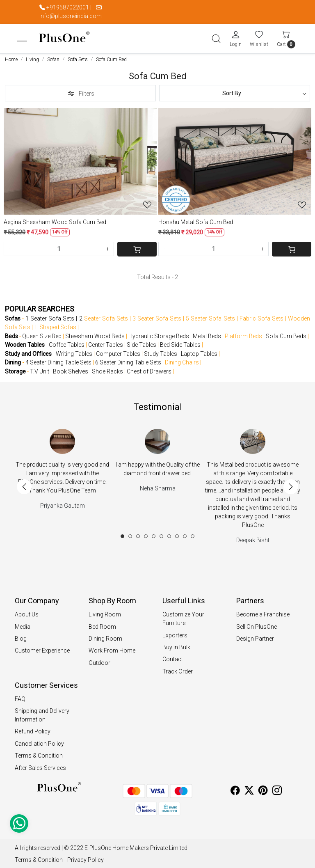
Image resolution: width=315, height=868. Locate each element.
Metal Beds (207, 333)
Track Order (178, 669)
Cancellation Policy (39, 741)
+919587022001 (68, 7)
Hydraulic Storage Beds (159, 333)
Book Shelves (71, 369)
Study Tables (161, 351)
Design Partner (255, 636)
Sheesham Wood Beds (95, 333)
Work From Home (112, 648)
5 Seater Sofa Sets (210, 316)
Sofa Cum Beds (286, 333)
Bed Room (102, 624)
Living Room (105, 611)
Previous (24, 484)
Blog (21, 636)
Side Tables (142, 342)
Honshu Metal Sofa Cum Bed (196, 219)
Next (291, 484)
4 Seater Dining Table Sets (58, 360)
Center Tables (106, 342)
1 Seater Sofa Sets (50, 316)
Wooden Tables (25, 342)
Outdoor (99, 660)
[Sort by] (235, 90)
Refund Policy (33, 728)
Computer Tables (118, 351)
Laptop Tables (199, 351)
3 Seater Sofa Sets (157, 316)
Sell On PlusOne (257, 624)
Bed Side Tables (180, 342)
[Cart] (137, 246)
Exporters (175, 632)
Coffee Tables (67, 342)
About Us (27, 611)
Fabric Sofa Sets (261, 316)
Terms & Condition (39, 753)
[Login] (236, 37)
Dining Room (105, 636)
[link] (216, 37)
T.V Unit (40, 369)
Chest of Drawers (149, 369)
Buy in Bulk (176, 644)
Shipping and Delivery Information (42, 712)
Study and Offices (28, 351)
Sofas (13, 316)
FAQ (20, 696)
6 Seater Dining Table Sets (128, 360)
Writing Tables (74, 351)
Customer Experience (42, 648)
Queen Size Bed (42, 333)
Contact (173, 656)
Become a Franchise (263, 611)
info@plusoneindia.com (71, 16)
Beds (11, 333)
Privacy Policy (86, 857)
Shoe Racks (107, 369)
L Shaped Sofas (56, 324)
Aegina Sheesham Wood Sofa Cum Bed (55, 219)
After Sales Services (40, 765)
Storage (15, 369)
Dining (13, 360)
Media (23, 624)
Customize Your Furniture (183, 616)
